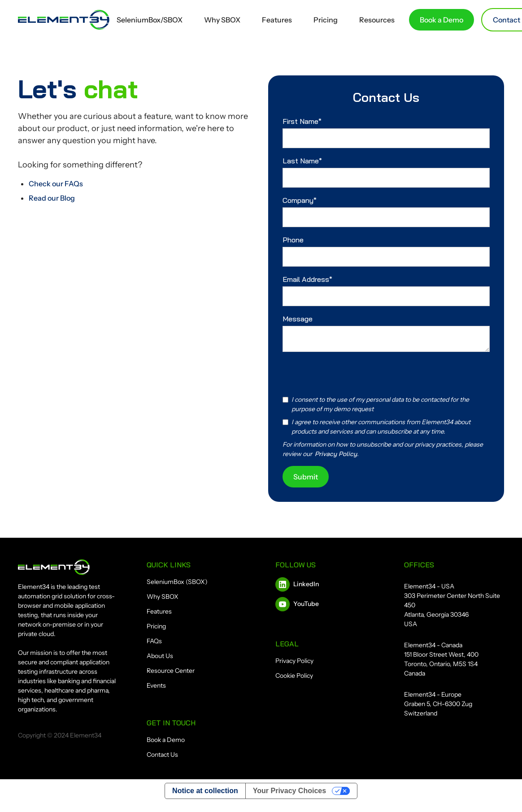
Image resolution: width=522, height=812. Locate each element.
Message (298, 319)
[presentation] (351, 374)
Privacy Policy (294, 661)
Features (277, 20)
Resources (377, 20)
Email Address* (307, 279)
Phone (293, 240)
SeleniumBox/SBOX (150, 20)
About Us (160, 656)
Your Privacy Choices (289, 791)
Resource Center (171, 671)
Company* (300, 200)
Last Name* (302, 161)
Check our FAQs (56, 184)
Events (156, 685)
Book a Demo (442, 20)
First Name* (302, 121)
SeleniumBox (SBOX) (177, 582)
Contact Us (162, 755)
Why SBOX (222, 20)
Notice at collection (205, 791)
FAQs (154, 641)
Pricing (326, 20)
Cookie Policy (294, 676)
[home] (64, 20)
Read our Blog (52, 198)
